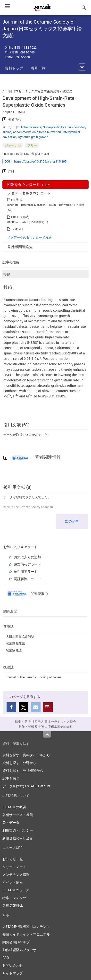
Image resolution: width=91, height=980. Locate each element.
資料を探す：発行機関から (23, 770)
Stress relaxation (49, 132)
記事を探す (11, 778)
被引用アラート (26, 572)
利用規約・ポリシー (18, 830)
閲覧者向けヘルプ (16, 942)
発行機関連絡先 (20, 247)
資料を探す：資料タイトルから (26, 755)
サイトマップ (13, 973)
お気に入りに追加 (27, 557)
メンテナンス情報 (16, 874)
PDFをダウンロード (29, 184)
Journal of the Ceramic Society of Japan (33, 677)
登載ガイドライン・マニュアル (26, 934)
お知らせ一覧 (13, 859)
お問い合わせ (13, 965)
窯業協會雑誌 (15, 643)
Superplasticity (53, 127)
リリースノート (14, 867)
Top (47, 734)
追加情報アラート (27, 564)
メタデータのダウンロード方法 (29, 237)
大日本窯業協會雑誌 (20, 636)
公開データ (11, 822)
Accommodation (24, 132)
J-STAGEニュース (16, 890)
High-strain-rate (31, 127)
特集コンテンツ (14, 898)
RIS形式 (17, 200)
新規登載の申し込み (18, 838)
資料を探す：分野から (19, 763)
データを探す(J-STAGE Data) (26, 786)
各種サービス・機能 (18, 815)
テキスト (18, 229)
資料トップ (14, 68)
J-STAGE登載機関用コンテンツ (26, 926)
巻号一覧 (38, 68)
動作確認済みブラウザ (19, 950)
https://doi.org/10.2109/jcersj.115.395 (40, 161)
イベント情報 (13, 882)
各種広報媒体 (13, 906)
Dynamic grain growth (33, 137)
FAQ (6, 958)
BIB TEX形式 (20, 217)
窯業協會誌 (14, 650)
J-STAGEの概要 (14, 807)
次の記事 (72, 521)
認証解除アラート (27, 579)
